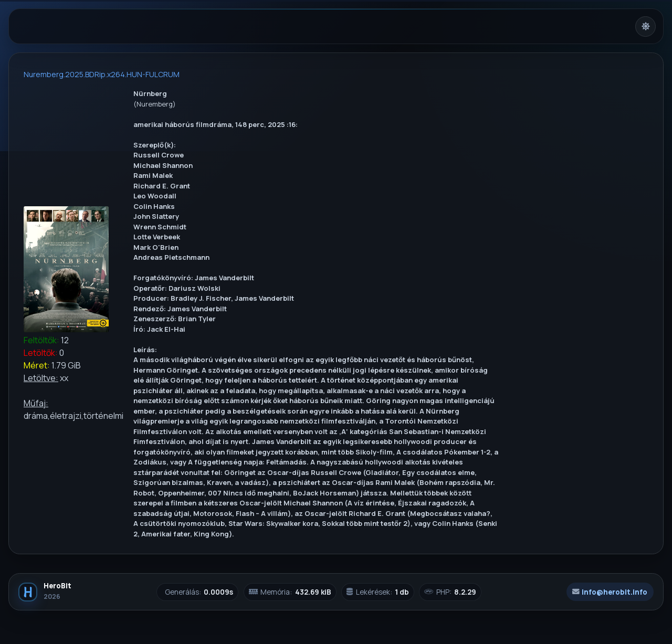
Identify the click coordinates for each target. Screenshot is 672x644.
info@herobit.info (610, 592)
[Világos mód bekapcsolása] (645, 27)
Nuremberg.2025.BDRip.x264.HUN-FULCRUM (102, 74)
